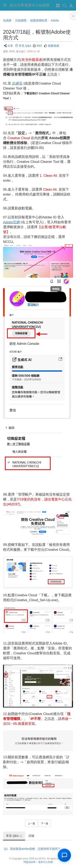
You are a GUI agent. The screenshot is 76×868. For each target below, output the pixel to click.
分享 (10, 46)
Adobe (55, 20)
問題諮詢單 (30, 862)
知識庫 (7, 20)
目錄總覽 (21, 20)
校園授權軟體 (39, 20)
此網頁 (17, 83)
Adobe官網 (11, 222)
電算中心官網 (45, 862)
